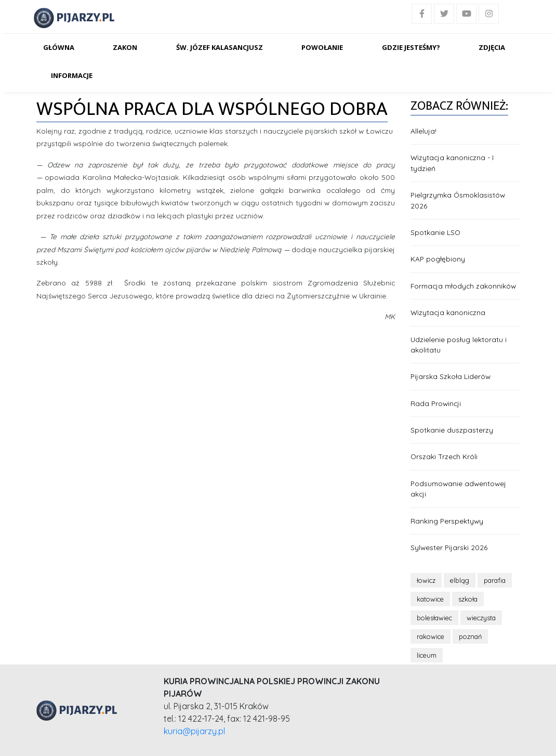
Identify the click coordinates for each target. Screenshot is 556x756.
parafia (495, 580)
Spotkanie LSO (435, 232)
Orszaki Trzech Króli (444, 456)
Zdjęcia (492, 47)
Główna (59, 47)
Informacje (72, 75)
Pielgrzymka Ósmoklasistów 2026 (458, 200)
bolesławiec (434, 618)
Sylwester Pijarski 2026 (449, 547)
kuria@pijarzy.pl (194, 731)
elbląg (460, 580)
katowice (430, 599)
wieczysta (481, 618)
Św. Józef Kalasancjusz (220, 47)
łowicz (426, 580)
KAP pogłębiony (438, 259)
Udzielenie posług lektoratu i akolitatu (459, 344)
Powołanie (322, 47)
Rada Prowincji (436, 403)
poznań (470, 636)
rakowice (431, 636)
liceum (427, 655)
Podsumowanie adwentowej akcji (458, 488)
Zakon (125, 47)
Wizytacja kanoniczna (448, 312)
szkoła (468, 599)
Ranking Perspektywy (447, 521)
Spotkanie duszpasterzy (452, 430)
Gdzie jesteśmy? (411, 47)
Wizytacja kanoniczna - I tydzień (452, 162)
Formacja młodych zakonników (463, 286)
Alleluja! (423, 131)
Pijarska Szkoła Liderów (451, 376)
